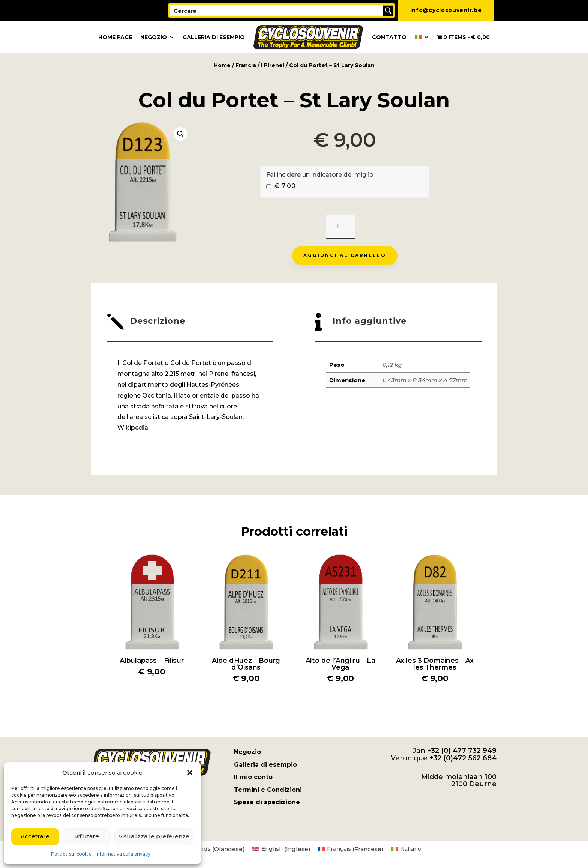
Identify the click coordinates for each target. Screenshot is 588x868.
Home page (115, 37)
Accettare (35, 836)
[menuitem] (422, 37)
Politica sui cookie (71, 854)
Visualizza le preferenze (154, 836)
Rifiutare (87, 836)
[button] (190, 773)
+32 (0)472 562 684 (463, 758)
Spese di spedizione (267, 802)
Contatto (389, 37)
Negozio (154, 37)
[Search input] (277, 11)
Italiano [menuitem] (411, 849)
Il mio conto (253, 777)
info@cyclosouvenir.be (446, 10)
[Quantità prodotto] (341, 227)
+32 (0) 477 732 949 (462, 751)
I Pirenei (273, 65)
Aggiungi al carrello (345, 255)
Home (222, 65)
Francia (246, 65)
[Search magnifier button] (388, 11)
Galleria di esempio (214, 37)
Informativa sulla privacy (123, 854)
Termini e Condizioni (268, 790)
